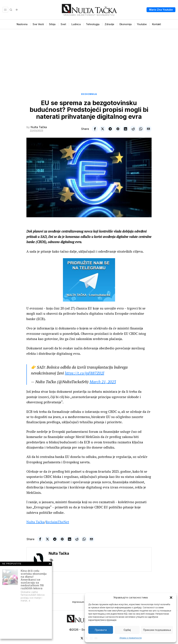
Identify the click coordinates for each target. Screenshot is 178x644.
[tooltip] (95, 129)
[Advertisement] (89, 55)
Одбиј (127, 630)
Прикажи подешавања (157, 630)
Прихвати (101, 630)
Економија (89, 94)
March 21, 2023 (103, 382)
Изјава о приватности (131, 638)
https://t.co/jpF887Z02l (84, 373)
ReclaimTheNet (57, 522)
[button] (171, 598)
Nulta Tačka (39, 127)
